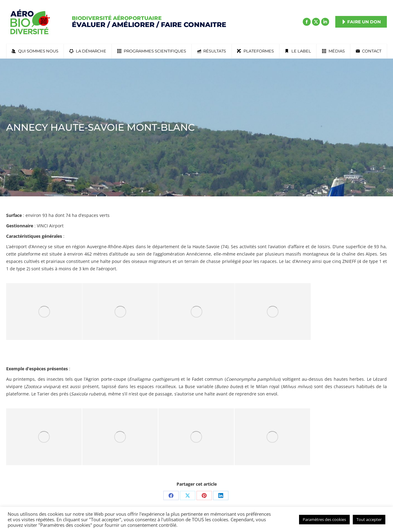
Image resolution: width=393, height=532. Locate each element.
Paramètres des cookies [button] (324, 519)
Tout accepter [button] (369, 519)
